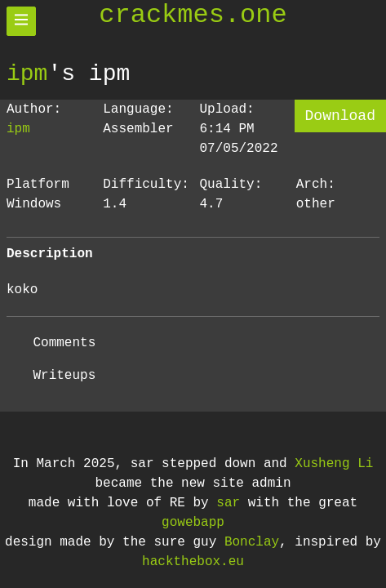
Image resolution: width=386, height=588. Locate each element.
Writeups (64, 376)
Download (340, 116)
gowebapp (193, 523)
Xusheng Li (334, 464)
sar (228, 503)
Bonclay (252, 542)
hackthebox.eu (193, 562)
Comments (64, 343)
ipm (27, 73)
